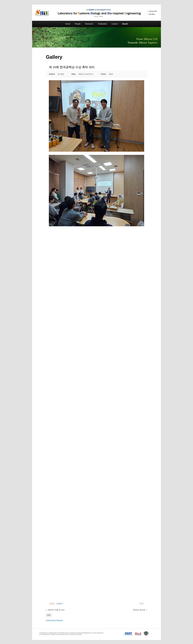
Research (89, 24)
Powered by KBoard (54, 620)
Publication (102, 24)
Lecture (115, 24)
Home (68, 24)
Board (125, 24)
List (49, 615)
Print (142, 604)
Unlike (60, 604)
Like (52, 604)
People (78, 24)
